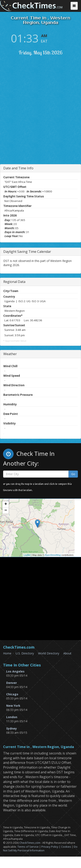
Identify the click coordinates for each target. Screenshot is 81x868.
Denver (12, 683)
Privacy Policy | (51, 847)
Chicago (12, 694)
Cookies (66, 847)
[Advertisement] (41, 119)
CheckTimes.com (30, 843)
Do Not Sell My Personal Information (40, 849)
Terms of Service (28, 847)
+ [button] (6, 504)
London (12, 717)
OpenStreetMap (53, 555)
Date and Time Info (18, 168)
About (67, 653)
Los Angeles (15, 671)
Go (73, 474)
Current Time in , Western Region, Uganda (39, 747)
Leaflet (27, 555)
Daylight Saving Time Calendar (27, 252)
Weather (10, 354)
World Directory (49, 653)
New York (13, 706)
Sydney (12, 728)
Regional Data (14, 282)
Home (7, 653)
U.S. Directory (25, 653)
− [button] (6, 511)
